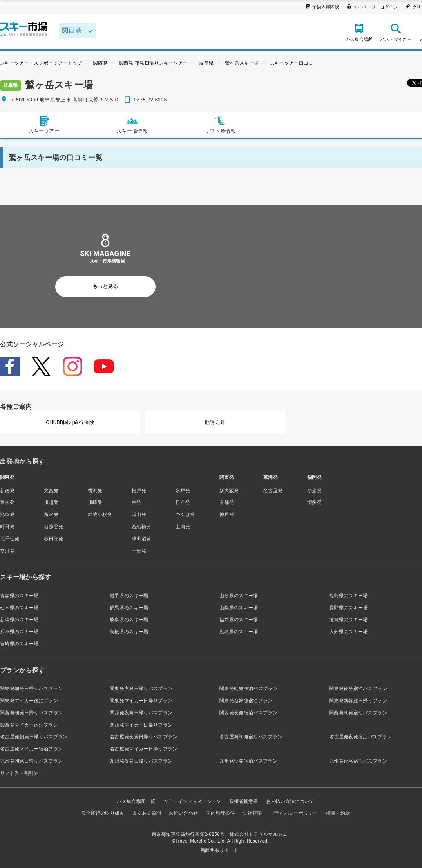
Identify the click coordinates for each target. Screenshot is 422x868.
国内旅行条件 (220, 813)
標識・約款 (338, 813)
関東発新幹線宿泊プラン (246, 701)
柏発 (137, 502)
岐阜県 (206, 63)
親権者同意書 (244, 801)
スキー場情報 (132, 124)
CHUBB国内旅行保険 (70, 422)
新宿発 (7, 491)
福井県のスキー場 (239, 620)
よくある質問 (147, 813)
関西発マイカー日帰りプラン (141, 725)
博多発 (314, 502)
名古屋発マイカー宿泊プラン (31, 749)
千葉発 (139, 551)
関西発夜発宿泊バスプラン (248, 713)
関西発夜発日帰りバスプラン (141, 713)
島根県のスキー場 (129, 632)
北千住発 (10, 539)
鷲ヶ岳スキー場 (242, 63)
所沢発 (51, 515)
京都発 (227, 502)
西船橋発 (141, 527)
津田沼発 (141, 539)
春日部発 (53, 539)
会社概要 (252, 813)
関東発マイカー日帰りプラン (141, 701)
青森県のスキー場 (19, 596)
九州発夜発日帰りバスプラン (141, 761)
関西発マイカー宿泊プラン (29, 725)
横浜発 (95, 491)
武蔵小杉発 (100, 515)
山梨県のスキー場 (239, 608)
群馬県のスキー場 (129, 608)
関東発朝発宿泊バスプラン (248, 689)
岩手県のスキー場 (129, 596)
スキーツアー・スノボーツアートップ (41, 63)
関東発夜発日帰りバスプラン (141, 689)
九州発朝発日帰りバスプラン (31, 761)
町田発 (7, 527)
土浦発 (183, 527)
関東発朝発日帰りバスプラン (31, 689)
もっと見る (105, 286)
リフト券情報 (220, 124)
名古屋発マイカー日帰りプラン (143, 749)
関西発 (101, 63)
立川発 (7, 551)
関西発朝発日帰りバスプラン (31, 713)
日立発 (183, 502)
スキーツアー (44, 124)
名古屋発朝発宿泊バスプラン (251, 737)
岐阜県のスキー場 (129, 620)
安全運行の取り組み (103, 813)
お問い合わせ (183, 813)
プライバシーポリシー (294, 813)
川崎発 (95, 502)
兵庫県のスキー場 (19, 632)
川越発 (51, 502)
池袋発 (7, 515)
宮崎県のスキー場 (19, 644)
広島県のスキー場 (239, 632)
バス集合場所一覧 (136, 801)
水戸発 (183, 491)
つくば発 (185, 515)
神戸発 (227, 515)
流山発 (139, 515)
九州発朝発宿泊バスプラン (248, 761)
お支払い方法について (290, 801)
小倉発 (314, 491)
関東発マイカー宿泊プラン (29, 701)
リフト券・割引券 (19, 773)
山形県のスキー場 (239, 596)
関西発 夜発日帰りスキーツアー (154, 63)
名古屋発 (273, 491)
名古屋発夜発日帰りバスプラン (143, 737)
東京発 (7, 502)
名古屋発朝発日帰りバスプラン (34, 737)
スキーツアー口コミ (292, 63)
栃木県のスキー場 (19, 608)
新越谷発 (53, 527)
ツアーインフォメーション (192, 801)
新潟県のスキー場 (19, 620)
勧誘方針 (215, 422)
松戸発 (139, 491)
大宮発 (51, 491)
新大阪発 (229, 491)
